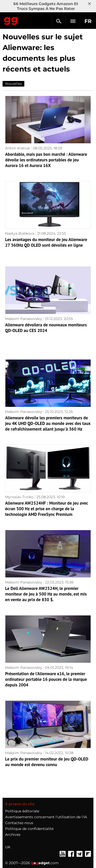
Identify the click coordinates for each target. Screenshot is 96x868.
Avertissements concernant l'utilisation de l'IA (46, 817)
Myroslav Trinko (19, 497)
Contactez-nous (19, 823)
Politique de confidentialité (29, 829)
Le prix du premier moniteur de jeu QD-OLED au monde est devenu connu (47, 762)
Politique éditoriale (22, 811)
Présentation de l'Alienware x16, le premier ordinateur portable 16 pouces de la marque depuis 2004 (46, 679)
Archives (13, 835)
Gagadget (11, 20)
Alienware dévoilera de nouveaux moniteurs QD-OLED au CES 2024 (46, 328)
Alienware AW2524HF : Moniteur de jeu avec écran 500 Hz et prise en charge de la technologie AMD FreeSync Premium (46, 509)
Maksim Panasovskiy (24, 319)
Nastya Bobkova (20, 233)
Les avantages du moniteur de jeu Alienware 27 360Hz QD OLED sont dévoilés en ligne (46, 242)
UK (8, 847)
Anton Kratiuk (18, 148)
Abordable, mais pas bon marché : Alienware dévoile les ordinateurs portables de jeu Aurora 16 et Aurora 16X (46, 160)
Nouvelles (13, 84)
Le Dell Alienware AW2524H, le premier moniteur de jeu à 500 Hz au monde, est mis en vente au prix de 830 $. (46, 594)
